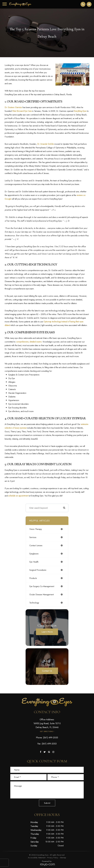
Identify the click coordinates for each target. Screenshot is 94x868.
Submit (47, 803)
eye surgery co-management (42, 586)
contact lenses (36, 545)
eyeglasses (34, 554)
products (33, 578)
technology (34, 603)
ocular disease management (42, 594)
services (33, 537)
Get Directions (46, 731)
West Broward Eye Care (22, 111)
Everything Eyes (80, 111)
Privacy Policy (53, 858)
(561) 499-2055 (51, 738)
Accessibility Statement (37, 858)
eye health (34, 562)
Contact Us (47, 671)
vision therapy (36, 529)
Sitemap (63, 858)
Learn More (47, 632)
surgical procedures (38, 570)
